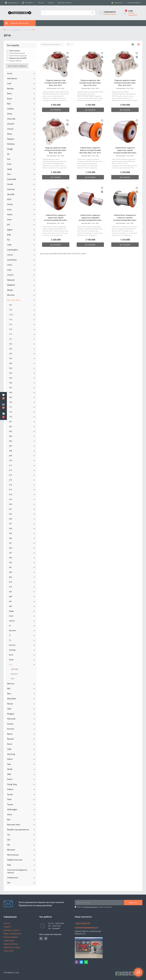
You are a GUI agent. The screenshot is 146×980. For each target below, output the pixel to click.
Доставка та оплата (65, 3)
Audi (9, 83)
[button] (3, 415)
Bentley (10, 89)
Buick (10, 99)
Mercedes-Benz (15, 30)
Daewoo (11, 139)
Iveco (9, 219)
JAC (9, 224)
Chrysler (11, 124)
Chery (10, 114)
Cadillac (10, 109)
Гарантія (51, 3)
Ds (8, 154)
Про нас (41, 3)
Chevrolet (11, 119)
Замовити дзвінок (109, 14)
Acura (10, 73)
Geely (10, 169)
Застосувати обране (17, 66)
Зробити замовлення (133, 14)
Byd (9, 104)
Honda (10, 184)
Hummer (11, 189)
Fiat (9, 159)
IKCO (9, 199)
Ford (9, 164)
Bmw (9, 93)
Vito (26, 30)
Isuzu (9, 209)
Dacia (10, 134)
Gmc (9, 174)
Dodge (10, 149)
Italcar (10, 214)
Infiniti (10, 204)
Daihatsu (11, 144)
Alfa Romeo (12, 78)
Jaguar (10, 230)
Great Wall (12, 179)
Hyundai (11, 194)
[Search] (92, 13)
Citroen (10, 129)
